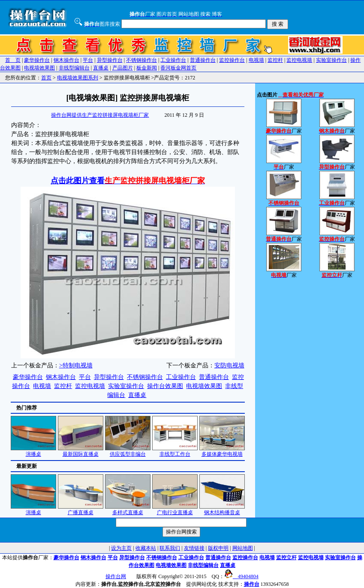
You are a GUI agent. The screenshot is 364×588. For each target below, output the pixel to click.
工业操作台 (173, 60)
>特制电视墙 (76, 365)
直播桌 (101, 68)
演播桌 (33, 451)
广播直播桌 (81, 510)
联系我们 (170, 548)
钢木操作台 (66, 60)
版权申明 (218, 548)
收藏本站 (146, 548)
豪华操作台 (37, 60)
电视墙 (256, 60)
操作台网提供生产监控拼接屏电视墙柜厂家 (100, 115)
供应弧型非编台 (128, 451)
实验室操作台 (331, 60)
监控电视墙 (299, 60)
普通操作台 (203, 60)
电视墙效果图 (39, 68)
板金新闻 (147, 68)
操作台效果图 (165, 386)
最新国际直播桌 (81, 451)
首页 (46, 78)
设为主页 (121, 548)
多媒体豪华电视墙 (222, 451)
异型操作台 (110, 60)
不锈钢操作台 (141, 60)
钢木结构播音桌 (222, 510)
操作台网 (116, 576)
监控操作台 (232, 60)
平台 (88, 60)
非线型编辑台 (74, 68)
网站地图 (243, 548)
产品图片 (123, 68)
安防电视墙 (229, 365)
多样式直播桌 (128, 510)
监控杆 (275, 60)
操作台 (252, 584)
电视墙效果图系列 (78, 78)
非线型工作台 (175, 451)
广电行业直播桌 (175, 510)
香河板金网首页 (178, 68)
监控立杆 (286, 558)
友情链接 (194, 548)
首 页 (13, 60)
